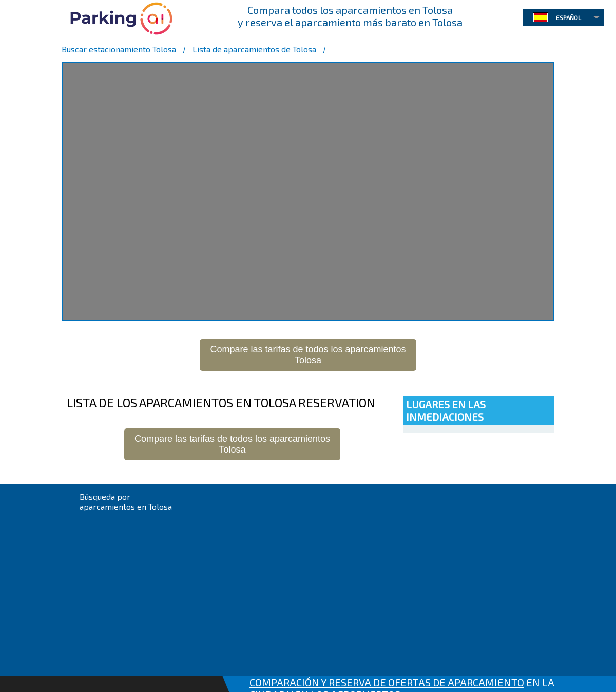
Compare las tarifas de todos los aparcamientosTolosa (308, 355)
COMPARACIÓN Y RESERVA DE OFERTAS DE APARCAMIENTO (387, 682)
